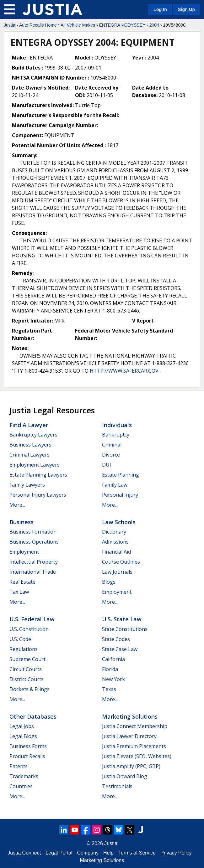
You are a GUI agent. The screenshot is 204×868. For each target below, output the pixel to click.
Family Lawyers (27, 485)
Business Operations (34, 542)
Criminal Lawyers (30, 455)
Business (21, 522)
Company (88, 853)
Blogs (109, 582)
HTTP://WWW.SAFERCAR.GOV (124, 371)
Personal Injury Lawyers (38, 495)
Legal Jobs (22, 726)
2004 (154, 25)
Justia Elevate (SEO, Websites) (137, 756)
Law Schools (119, 522)
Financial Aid (116, 552)
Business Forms (28, 746)
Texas (109, 689)
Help (108, 853)
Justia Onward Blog (125, 776)
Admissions (115, 542)
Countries (21, 786)
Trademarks (24, 776)
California (113, 659)
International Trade (33, 572)
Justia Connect (24, 853)
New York (113, 679)
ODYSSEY (135, 25)
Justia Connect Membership (135, 726)
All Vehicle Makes (78, 25)
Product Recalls (27, 756)
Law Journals (117, 572)
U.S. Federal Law (32, 619)
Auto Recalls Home (38, 25)
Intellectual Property (34, 562)
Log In (160, 9)
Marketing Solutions (130, 716)
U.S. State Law (122, 619)
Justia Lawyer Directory (129, 736)
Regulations (24, 649)
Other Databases (33, 716)
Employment (24, 552)
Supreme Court (27, 659)
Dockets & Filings (30, 689)
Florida (110, 669)
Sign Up (186, 9)
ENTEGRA (110, 25)
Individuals (117, 425)
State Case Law (120, 649)
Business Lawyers (30, 445)
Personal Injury (120, 495)
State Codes (116, 639)
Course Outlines (121, 562)
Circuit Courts (26, 669)
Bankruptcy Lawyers (33, 435)
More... (17, 505)
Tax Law (19, 592)
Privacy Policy (176, 853)
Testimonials (117, 786)
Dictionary (114, 532)
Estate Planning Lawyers (38, 475)
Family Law (115, 485)
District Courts (27, 679)
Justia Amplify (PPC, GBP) (131, 766)
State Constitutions (125, 629)
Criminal (112, 445)
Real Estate (22, 582)
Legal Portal (59, 853)
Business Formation (33, 532)
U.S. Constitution (29, 629)
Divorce (111, 455)
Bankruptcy (116, 435)
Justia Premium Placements (134, 746)
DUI (107, 465)
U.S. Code (20, 639)
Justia (10, 25)
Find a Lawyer (29, 425)
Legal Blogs (23, 736)
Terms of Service (137, 853)
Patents (19, 766)
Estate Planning (121, 475)
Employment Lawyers (35, 465)
